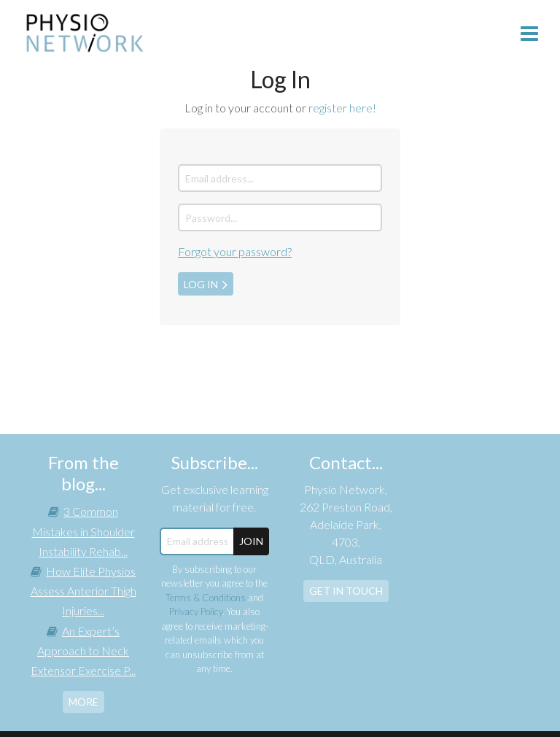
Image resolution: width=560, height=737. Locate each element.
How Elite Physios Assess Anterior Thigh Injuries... (83, 591)
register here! (342, 108)
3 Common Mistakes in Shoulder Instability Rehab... (83, 531)
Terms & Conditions (206, 598)
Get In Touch (346, 591)
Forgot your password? (235, 251)
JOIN (251, 541)
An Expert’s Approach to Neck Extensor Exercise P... (83, 651)
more (83, 702)
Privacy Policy (196, 611)
